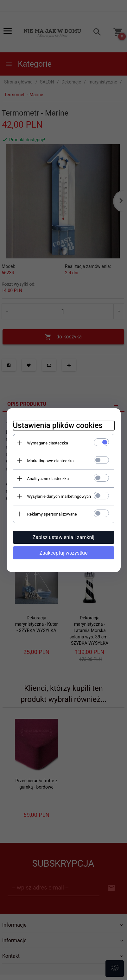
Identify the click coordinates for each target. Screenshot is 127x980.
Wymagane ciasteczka (48, 443)
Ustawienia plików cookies (58, 425)
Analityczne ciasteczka (48, 479)
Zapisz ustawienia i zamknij (63, 537)
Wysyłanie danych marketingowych (59, 496)
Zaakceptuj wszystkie (63, 553)
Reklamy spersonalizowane (52, 514)
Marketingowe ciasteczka (51, 461)
